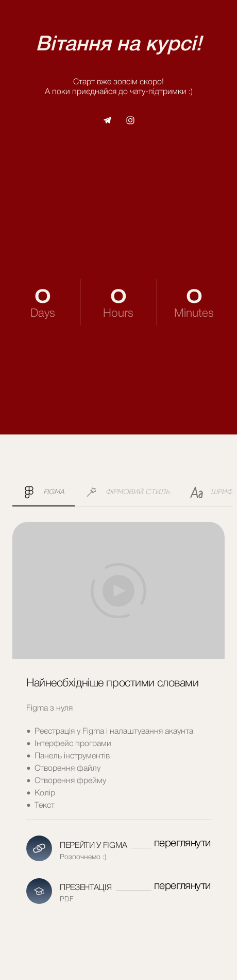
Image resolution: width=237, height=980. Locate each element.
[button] (107, 120)
